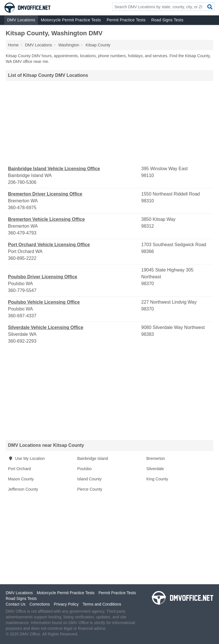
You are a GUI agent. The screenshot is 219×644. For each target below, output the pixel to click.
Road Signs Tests (167, 20)
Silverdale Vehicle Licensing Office (46, 327)
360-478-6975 (22, 208)
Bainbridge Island (93, 458)
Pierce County (90, 489)
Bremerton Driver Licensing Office (45, 194)
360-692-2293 (22, 341)
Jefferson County (23, 489)
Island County (90, 479)
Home (13, 45)
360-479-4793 (22, 233)
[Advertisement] (109, 123)
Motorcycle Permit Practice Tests (71, 20)
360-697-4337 (22, 316)
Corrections (40, 604)
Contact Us (16, 604)
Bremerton (156, 458)
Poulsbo (85, 469)
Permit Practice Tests (126, 20)
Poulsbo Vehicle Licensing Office (44, 302)
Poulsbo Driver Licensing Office (43, 277)
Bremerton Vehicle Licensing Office (46, 219)
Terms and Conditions (102, 604)
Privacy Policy (66, 604)
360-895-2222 (22, 258)
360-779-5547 (22, 290)
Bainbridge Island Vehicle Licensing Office (54, 169)
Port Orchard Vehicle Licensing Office (49, 245)
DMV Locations (21, 20)
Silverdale (155, 469)
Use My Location (26, 458)
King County (157, 479)
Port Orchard (19, 469)
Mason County (21, 479)
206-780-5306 (22, 182)
